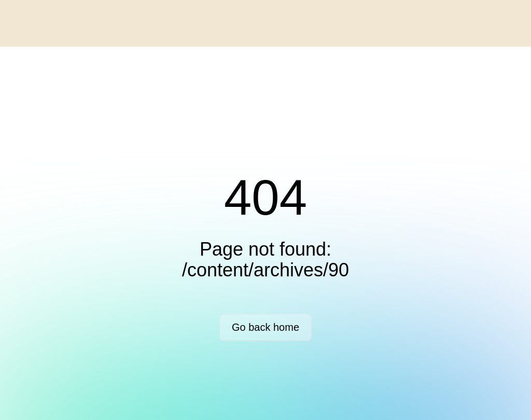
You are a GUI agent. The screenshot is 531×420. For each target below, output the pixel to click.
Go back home (265, 327)
